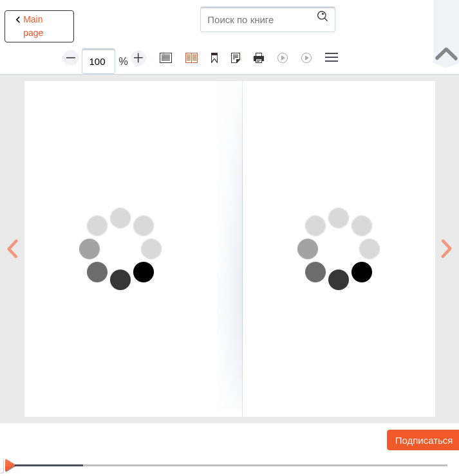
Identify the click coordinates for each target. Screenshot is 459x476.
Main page (27, 26)
